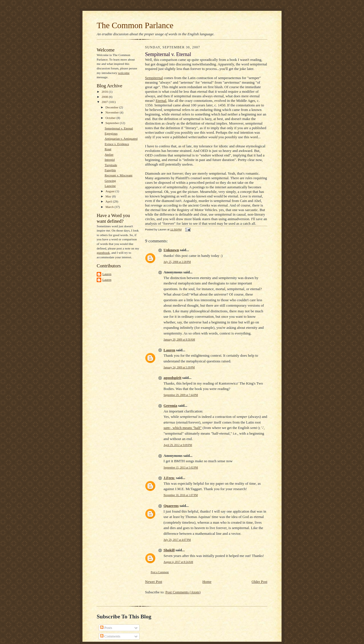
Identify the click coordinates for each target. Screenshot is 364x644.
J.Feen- (169, 478)
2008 (105, 97)
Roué (108, 149)
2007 (105, 102)
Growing (110, 181)
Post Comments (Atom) (183, 592)
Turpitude (111, 165)
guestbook (103, 253)
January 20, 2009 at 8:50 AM (179, 339)
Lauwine (110, 186)
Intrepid (110, 160)
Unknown (171, 250)
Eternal (161, 101)
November (113, 112)
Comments (110, 636)
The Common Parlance (135, 25)
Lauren (107, 274)
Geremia (170, 405)
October (111, 118)
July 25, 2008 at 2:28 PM (177, 262)
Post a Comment (160, 572)
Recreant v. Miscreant (119, 175)
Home (207, 582)
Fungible (110, 170)
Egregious (111, 133)
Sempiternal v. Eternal (119, 128)
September (113, 123)
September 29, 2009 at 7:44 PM (181, 395)
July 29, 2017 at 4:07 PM (177, 540)
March (110, 207)
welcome (124, 73)
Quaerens (171, 506)
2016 (105, 92)
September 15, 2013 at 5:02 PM (181, 467)
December (112, 107)
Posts (106, 628)
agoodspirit (172, 378)
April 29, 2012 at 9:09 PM (178, 445)
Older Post (259, 582)
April (109, 201)
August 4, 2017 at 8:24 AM (178, 562)
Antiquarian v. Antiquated (121, 139)
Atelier (109, 154)
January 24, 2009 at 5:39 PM (179, 367)
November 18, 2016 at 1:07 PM (181, 495)
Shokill (169, 550)
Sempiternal (154, 78)
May (109, 196)
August (110, 191)
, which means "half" (183, 428)
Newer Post (154, 582)
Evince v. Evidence (117, 144)
